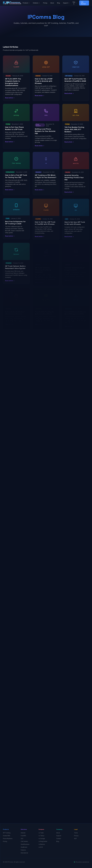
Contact (59, 839)
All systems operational (82, 862)
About (52, 3)
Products (26, 3)
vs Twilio (41, 833)
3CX (22, 839)
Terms (76, 833)
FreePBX (23, 836)
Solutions (36, 3)
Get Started (83, 3)
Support (66, 3)
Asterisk (23, 833)
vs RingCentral (43, 841)
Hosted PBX (7, 836)
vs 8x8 (41, 847)
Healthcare (24, 847)
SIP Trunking (7, 833)
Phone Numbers (8, 839)
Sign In (75, 3)
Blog (58, 3)
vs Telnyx (41, 836)
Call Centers (24, 841)
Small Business (25, 844)
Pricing (45, 3)
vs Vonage (42, 839)
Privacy (76, 836)
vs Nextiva (42, 844)
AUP (75, 839)
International (24, 853)
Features (23, 850)
